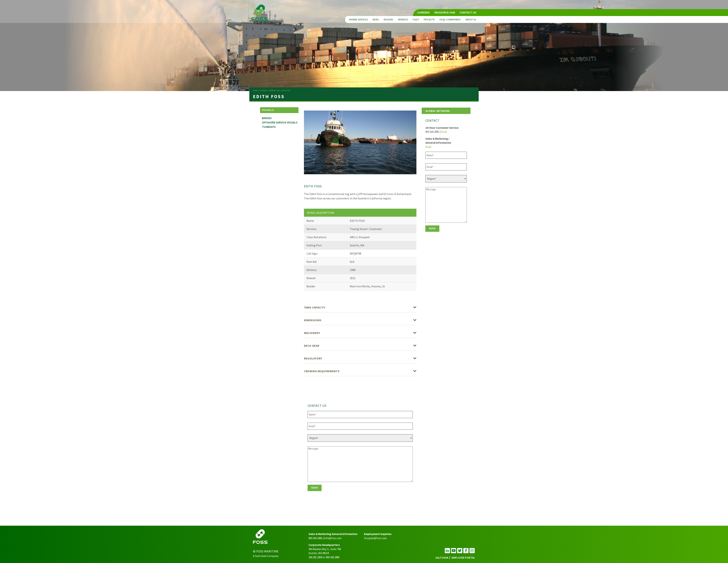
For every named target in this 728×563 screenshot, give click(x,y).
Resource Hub (445, 13)
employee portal (463, 558)
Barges (267, 118)
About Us (471, 19)
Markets (403, 19)
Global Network (438, 111)
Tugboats (269, 127)
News (376, 19)
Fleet (416, 19)
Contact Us (468, 13)
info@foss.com (333, 538)
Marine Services (359, 19)
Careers (423, 13)
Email (444, 132)
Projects (429, 19)
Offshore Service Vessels (280, 122)
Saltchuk (442, 558)
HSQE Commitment (450, 19)
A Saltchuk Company (266, 556)
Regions (388, 19)
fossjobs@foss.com (375, 538)
